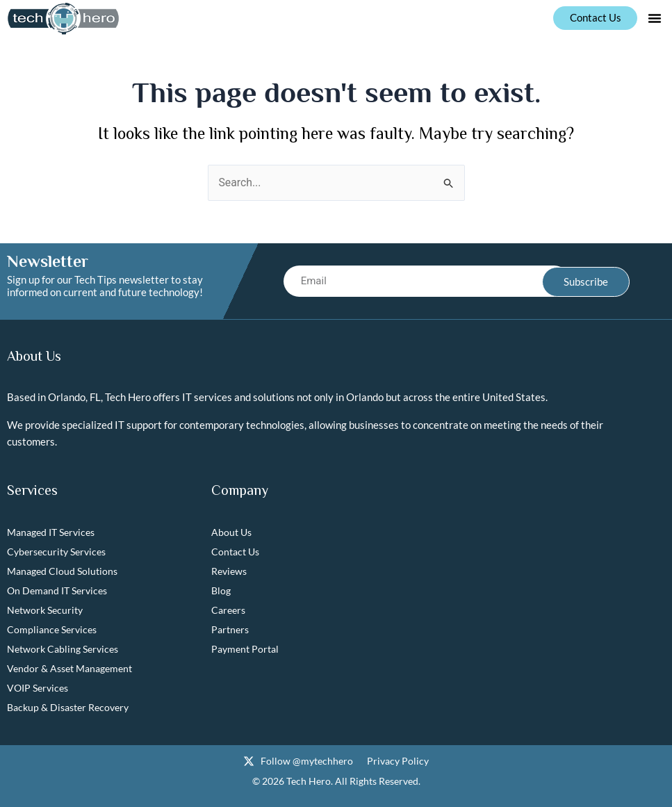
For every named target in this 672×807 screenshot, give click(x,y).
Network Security (45, 611)
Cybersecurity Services (56, 552)
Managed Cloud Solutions (62, 572)
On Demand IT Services (57, 591)
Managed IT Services (51, 533)
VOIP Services (38, 688)
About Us (231, 533)
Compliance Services (52, 630)
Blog (221, 591)
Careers (228, 611)
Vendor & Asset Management (69, 669)
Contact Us (235, 552)
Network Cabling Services (63, 650)
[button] (655, 18)
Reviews (229, 572)
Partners (230, 630)
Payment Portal (245, 650)
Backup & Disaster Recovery (68, 708)
